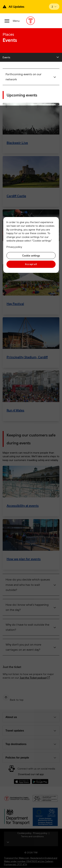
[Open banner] (54, 7)
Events (6, 57)
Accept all (31, 264)
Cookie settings (31, 256)
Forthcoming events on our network (24, 77)
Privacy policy (14, 247)
